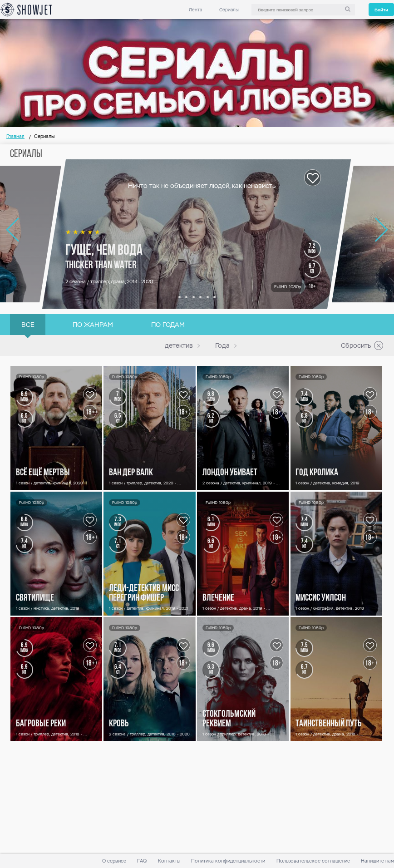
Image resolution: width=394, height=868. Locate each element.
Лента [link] (195, 10)
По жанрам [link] (93, 325)
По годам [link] (168, 325)
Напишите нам (377, 861)
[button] (180, 297)
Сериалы (229, 10)
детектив (179, 345)
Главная (15, 136)
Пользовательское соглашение (313, 861)
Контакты (169, 861)
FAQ (142, 861)
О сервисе (114, 861)
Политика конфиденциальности (228, 861)
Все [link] (28, 325)
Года (222, 345)
